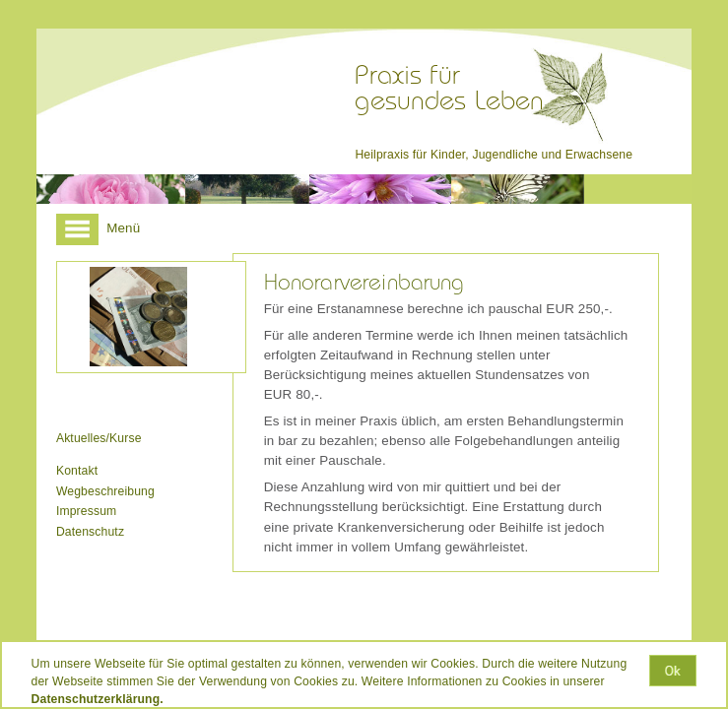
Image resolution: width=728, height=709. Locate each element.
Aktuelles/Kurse (99, 438)
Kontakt (77, 471)
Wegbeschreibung (105, 491)
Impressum (87, 511)
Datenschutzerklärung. (98, 699)
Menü (98, 228)
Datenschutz (90, 532)
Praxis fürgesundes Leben (449, 88)
